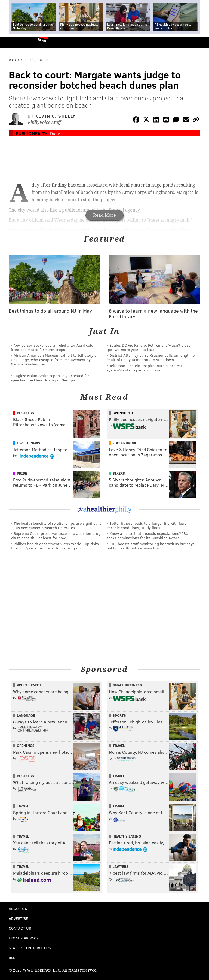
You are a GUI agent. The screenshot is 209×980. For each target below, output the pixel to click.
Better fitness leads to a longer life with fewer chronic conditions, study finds (147, 525)
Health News (29, 443)
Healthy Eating (127, 836)
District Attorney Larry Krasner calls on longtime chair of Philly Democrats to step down (151, 357)
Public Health (32, 133)
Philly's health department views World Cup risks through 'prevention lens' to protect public (55, 546)
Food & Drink (125, 443)
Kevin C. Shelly (56, 116)
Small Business (127, 685)
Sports (119, 715)
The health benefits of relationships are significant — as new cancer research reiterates (56, 525)
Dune (55, 133)
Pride (22, 473)
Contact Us (20, 928)
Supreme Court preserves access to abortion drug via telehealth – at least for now (56, 535)
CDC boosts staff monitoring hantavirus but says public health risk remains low (151, 546)
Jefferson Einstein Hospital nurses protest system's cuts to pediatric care (144, 368)
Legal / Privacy (24, 938)
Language (26, 715)
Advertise (18, 918)
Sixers (119, 473)
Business (25, 413)
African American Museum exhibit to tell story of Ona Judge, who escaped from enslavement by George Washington (54, 360)
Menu (200, 43)
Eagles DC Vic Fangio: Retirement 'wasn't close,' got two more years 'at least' (150, 347)
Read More (104, 215)
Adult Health (29, 685)
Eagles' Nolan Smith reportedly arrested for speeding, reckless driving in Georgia (50, 378)
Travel (119, 746)
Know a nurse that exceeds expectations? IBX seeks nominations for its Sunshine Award (147, 535)
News (42, 40)
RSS (12, 958)
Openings (26, 746)
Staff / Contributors (30, 948)
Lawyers (121, 866)
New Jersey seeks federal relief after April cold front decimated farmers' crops (52, 347)
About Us (18, 909)
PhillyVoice (13, 42)
